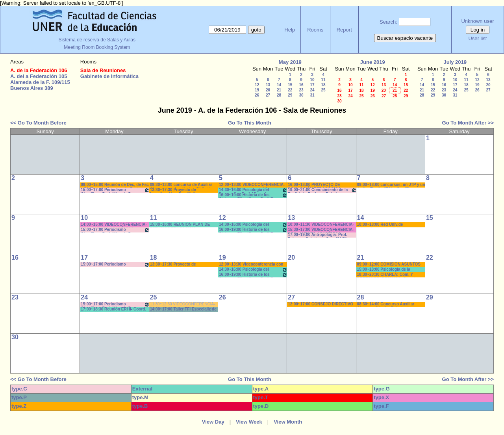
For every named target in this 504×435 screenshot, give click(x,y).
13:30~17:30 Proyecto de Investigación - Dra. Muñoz (175, 190)
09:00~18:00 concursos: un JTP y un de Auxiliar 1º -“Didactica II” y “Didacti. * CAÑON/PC (391, 185)
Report (344, 30)
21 (279, 90)
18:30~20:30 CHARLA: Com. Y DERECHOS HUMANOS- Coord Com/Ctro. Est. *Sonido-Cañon (386, 275)
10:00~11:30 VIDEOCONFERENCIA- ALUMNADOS (321, 225)
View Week (249, 422)
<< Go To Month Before (38, 123)
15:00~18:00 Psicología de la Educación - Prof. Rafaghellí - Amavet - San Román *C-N (384, 270)
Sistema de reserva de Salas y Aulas (97, 40)
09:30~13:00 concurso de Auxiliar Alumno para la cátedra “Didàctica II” (182, 185)
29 (290, 95)
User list (477, 38)
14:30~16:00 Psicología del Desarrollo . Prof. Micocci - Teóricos (253, 190)
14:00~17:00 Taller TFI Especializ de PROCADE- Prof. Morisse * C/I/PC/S (183, 310)
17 (312, 85)
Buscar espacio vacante (405, 38)
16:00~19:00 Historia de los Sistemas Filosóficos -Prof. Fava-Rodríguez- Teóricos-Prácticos (253, 195)
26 (257, 95)
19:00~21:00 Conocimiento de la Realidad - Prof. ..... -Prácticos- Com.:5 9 (322, 190)
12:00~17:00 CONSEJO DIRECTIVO (321, 304)
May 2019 (290, 62)
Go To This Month (250, 123)
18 (323, 85)
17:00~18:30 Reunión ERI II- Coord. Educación (113, 310)
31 (312, 95)
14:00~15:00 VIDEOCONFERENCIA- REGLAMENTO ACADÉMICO (114, 225)
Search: (388, 22)
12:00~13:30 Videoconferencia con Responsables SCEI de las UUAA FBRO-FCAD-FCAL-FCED (251, 265)
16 (301, 85)
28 (279, 95)
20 (268, 90)
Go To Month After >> (468, 123)
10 (312, 80)
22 (290, 90)
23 (301, 90)
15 (290, 85)
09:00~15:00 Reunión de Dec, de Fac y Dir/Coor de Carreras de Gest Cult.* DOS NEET (115, 185)
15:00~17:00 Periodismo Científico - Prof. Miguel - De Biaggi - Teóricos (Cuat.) (115, 190)
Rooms (315, 30)
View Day (213, 422)
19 (257, 90)
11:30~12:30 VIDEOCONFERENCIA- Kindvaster (183, 304)
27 (268, 95)
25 (323, 90)
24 (312, 90)
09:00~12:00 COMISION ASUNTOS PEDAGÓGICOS (389, 265)
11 (323, 80)
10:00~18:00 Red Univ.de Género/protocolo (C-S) (380, 225)
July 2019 (455, 62)
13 (268, 85)
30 (301, 95)
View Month (288, 422)
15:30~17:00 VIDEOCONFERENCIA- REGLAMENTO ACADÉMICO (321, 230)
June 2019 (373, 62)
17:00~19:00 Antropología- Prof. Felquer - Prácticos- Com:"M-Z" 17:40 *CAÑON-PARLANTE (318, 235)
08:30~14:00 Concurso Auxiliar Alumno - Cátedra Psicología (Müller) (386, 304)
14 (279, 85)
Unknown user (477, 21)
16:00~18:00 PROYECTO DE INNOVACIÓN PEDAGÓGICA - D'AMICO (315, 185)
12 (257, 85)
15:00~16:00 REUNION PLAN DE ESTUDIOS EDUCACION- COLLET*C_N (180, 225)
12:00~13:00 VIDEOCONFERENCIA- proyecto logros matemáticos (252, 185)
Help (290, 30)
